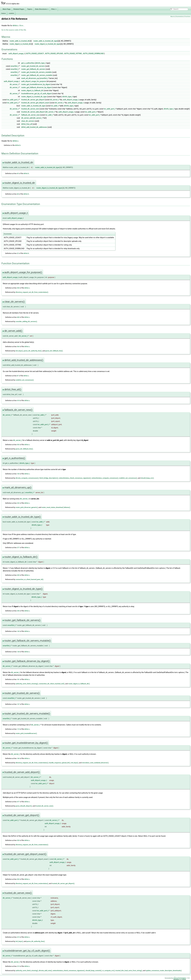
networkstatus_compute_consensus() (105, 478)
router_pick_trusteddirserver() (26, 733)
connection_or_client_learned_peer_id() (29, 579)
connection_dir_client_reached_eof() (52, 684)
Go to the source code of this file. (14, 30)
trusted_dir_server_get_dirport (33, 100)
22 (18, 253)
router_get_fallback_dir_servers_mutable (37, 75)
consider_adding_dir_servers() (26, 321)
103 (18, 474)
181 (18, 679)
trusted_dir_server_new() (45, 806)
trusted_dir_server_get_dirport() (63, 883)
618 (18, 400)
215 (18, 966)
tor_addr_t (55, 106)
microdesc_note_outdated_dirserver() (95, 763)
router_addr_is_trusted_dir (19, 41)
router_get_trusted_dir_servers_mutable (37, 72)
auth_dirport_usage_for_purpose (34, 81)
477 (18, 802)
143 (18, 631)
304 (18, 288)
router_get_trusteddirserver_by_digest (36, 84)
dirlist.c (16, 26)
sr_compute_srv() (109, 971)
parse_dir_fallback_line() (54, 351)
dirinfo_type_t (41, 63)
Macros (173, 17)
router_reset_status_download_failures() (56, 507)
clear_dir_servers (28, 121)
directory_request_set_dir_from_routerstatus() (32, 292)
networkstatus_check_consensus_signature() (75, 478)
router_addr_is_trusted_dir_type (45, 41)
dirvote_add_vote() (45, 971)
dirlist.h (18, 145)
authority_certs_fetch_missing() (27, 684)
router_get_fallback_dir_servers (33, 69)
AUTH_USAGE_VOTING (73, 53)
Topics (30, 9)
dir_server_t (14, 84)
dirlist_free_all (27, 124)
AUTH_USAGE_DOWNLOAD (93, 53)
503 (18, 879)
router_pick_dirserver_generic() (27, 507)
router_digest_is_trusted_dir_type (47, 44)
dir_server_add (27, 118)
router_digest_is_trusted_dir (20, 44)
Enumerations (180, 17)
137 (18, 704)
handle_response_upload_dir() (60, 763)
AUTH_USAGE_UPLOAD (54, 53)
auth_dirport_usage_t (17, 53)
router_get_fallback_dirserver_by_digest (37, 87)
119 (18, 729)
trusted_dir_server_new (30, 109)
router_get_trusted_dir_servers (33, 66)
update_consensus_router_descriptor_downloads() (164, 971)
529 (18, 840)
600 (18, 317)
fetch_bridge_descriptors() (49, 478)
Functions (188, 17)
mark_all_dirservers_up (30, 78)
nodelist (11, 13)
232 (18, 503)
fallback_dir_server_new (31, 115)
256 (18, 611)
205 (18, 575)
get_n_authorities (28, 63)
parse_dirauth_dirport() (24, 806)
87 (18, 376)
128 (18, 652)
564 (18, 347)
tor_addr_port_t (13, 100)
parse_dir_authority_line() (33, 351)
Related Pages (19, 9)
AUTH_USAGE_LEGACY (35, 53)
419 (18, 937)
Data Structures (42, 9)
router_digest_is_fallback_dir (32, 90)
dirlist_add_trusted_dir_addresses (34, 127)
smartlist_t (15, 66)
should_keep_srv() (147, 478)
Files (54, 9)
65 (18, 173)
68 (18, 194)
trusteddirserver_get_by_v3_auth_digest (37, 94)
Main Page (7, 9)
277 (18, 548)
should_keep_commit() (94, 971)
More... (22, 26)
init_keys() (19, 351)
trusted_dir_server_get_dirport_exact (35, 103)
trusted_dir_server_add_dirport (33, 112)
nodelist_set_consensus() (25, 380)
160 (18, 758)
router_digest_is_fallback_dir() (79, 684)
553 (18, 445)
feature (4, 13)
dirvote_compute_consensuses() (27, 478)
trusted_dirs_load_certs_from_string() (129, 971)
